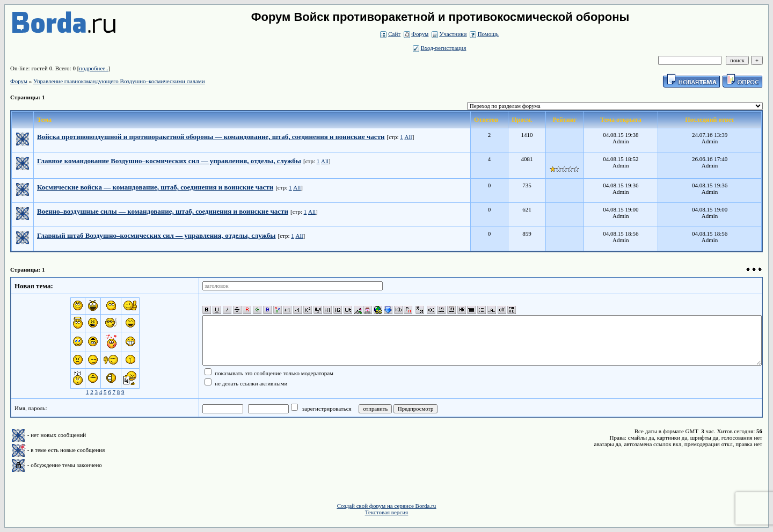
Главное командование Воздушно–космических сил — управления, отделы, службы (169, 161)
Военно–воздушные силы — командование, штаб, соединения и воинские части (163, 211)
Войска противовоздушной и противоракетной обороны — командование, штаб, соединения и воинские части (211, 137)
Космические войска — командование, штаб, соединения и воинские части (155, 187)
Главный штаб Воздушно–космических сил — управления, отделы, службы (156, 235)
